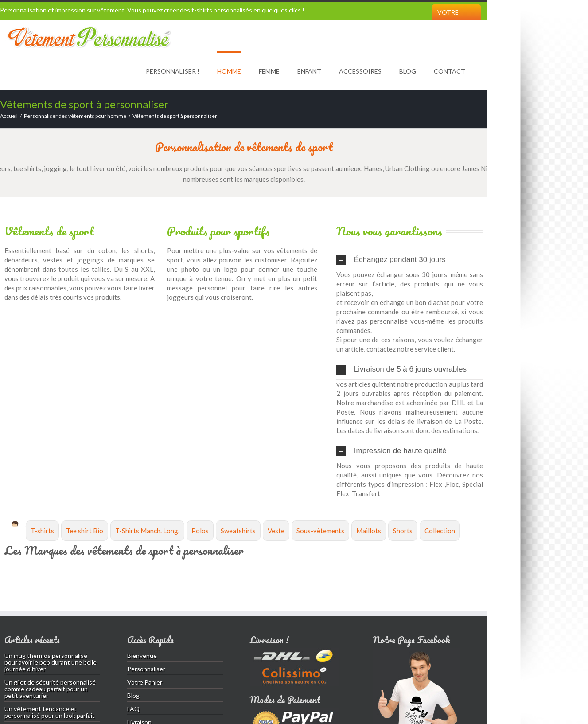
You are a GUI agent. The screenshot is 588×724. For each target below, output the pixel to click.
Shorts (403, 531)
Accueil (9, 116)
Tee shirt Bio (85, 531)
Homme (229, 71)
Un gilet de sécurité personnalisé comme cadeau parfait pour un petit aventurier (50, 689)
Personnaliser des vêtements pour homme (75, 116)
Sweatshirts (238, 531)
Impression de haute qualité (391, 451)
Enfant (309, 71)
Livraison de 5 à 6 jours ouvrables (401, 370)
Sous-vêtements (320, 531)
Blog (408, 71)
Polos (200, 531)
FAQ (133, 709)
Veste (276, 531)
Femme (269, 71)
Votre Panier (448, 20)
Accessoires (360, 71)
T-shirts (42, 531)
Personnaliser (146, 669)
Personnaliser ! (173, 71)
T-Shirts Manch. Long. (147, 531)
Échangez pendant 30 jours (391, 260)
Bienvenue (142, 656)
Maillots (369, 531)
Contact (450, 71)
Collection (440, 531)
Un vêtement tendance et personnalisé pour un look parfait (50, 712)
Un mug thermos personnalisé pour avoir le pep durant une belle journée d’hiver (51, 662)
